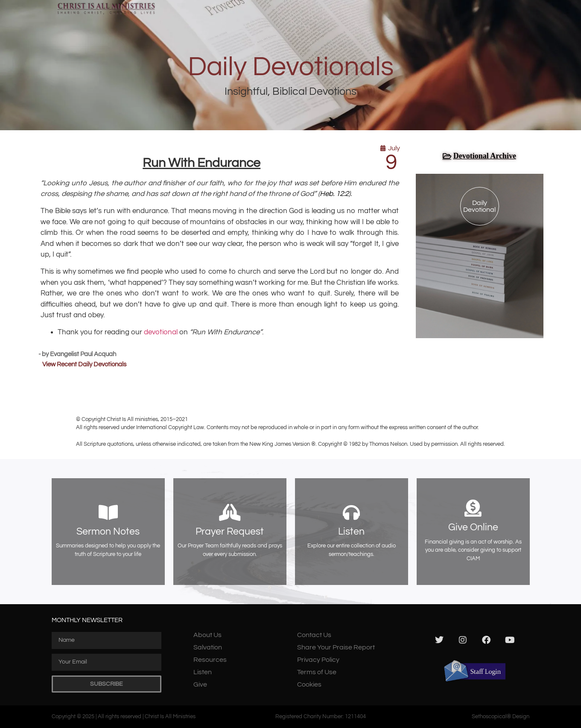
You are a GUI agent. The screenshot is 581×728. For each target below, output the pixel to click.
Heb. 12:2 (334, 194)
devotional (161, 332)
